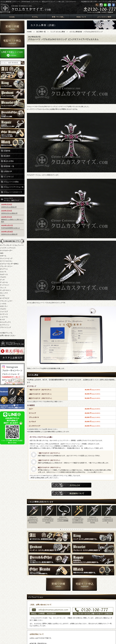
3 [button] (65, 529)
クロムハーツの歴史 (11, 182)
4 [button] (67, 529)
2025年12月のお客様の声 (9, 213)
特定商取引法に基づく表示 (89, 2)
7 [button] (73, 529)
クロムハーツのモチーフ (13, 192)
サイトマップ (103, 2)
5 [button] (69, 529)
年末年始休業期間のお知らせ (11, 228)
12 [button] (83, 529)
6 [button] (71, 529)
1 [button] (61, 529)
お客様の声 (8, 171)
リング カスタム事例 (58, 32)
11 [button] (81, 529)
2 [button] (63, 529)
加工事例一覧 (41, 32)
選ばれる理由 (9, 161)
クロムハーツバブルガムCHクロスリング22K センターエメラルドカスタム (78, 520)
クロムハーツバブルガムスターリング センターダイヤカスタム (93, 520)
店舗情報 (7, 151)
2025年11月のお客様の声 (9, 234)
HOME (29, 32)
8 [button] (75, 529)
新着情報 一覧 (9, 166)
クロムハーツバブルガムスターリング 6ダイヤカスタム (108, 520)
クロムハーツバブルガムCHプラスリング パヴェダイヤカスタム (48, 520)
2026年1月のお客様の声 (9, 207)
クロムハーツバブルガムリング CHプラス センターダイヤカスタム (33, 520)
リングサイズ (9, 177)
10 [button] (79, 529)
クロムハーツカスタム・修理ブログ (11, 199)
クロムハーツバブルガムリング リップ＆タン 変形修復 (63, 519)
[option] (34, 516)
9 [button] (77, 529)
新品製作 (7, 156)
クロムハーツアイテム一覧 (14, 187)
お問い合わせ (112, 2)
